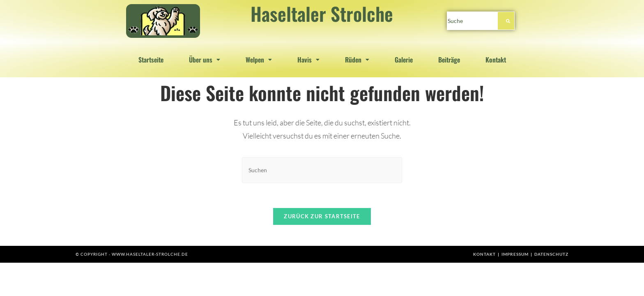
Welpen (259, 60)
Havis (308, 60)
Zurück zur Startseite (322, 216)
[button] (205, 60)
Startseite (151, 60)
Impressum (515, 254)
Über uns (205, 60)
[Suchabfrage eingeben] (322, 170)
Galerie (404, 60)
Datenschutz (551, 254)
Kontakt (496, 60)
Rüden (357, 60)
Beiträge (449, 60)
